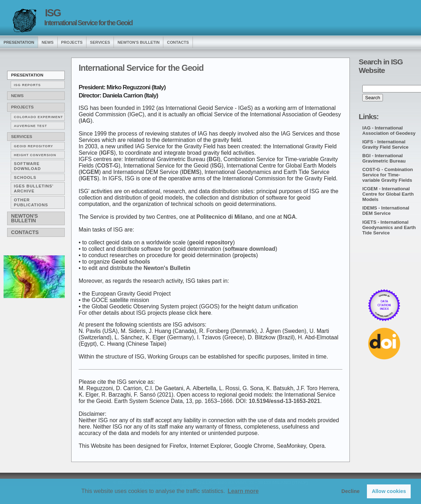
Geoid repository (33, 146)
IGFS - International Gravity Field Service (385, 144)
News (17, 96)
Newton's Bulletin (138, 42)
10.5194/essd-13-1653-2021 (285, 401)
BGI (214, 159)
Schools (25, 177)
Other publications (31, 202)
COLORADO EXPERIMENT (38, 117)
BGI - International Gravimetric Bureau (384, 158)
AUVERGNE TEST (30, 126)
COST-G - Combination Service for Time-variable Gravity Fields (388, 175)
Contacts (178, 42)
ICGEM (90, 172)
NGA (290, 217)
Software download (27, 166)
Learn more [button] (243, 491)
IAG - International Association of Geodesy (389, 131)
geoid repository (211, 242)
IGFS (107, 153)
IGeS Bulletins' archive (34, 189)
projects (245, 255)
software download (250, 249)
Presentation (27, 75)
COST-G (108, 166)
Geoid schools (131, 262)
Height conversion (35, 155)
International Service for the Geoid (88, 23)
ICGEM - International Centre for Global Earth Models (388, 194)
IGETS (89, 178)
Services (22, 137)
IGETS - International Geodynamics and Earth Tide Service (389, 227)
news (48, 42)
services (100, 42)
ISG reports (27, 85)
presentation (19, 42)
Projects (72, 42)
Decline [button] (350, 491)
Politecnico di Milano (224, 217)
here (205, 313)
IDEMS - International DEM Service (386, 211)
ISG (53, 13)
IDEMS (191, 172)
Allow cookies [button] (389, 491)
